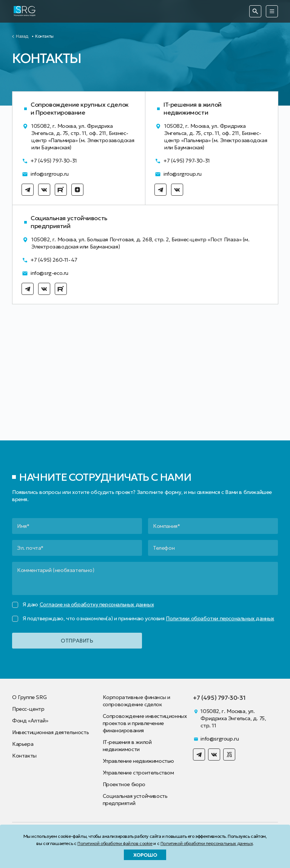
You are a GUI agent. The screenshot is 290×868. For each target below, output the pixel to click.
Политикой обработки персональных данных (207, 843)
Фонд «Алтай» (30, 721)
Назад (22, 36)
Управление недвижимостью (138, 761)
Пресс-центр (28, 709)
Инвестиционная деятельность (50, 732)
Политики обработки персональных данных (220, 618)
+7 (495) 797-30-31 (49, 161)
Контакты (24, 756)
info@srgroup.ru (45, 174)
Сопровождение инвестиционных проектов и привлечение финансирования (145, 723)
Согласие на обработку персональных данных (97, 604)
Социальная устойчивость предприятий (135, 800)
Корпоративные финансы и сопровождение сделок (137, 701)
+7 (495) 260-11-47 (49, 260)
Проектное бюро (124, 784)
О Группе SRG (29, 697)
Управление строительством (138, 773)
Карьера (23, 744)
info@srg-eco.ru (45, 273)
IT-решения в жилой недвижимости (127, 746)
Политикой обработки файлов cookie (115, 843)
